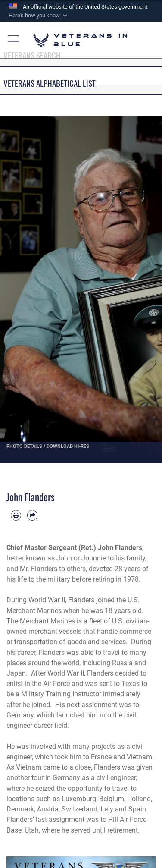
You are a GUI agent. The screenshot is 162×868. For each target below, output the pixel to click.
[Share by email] (32, 515)
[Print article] (16, 515)
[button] (39, 16)
